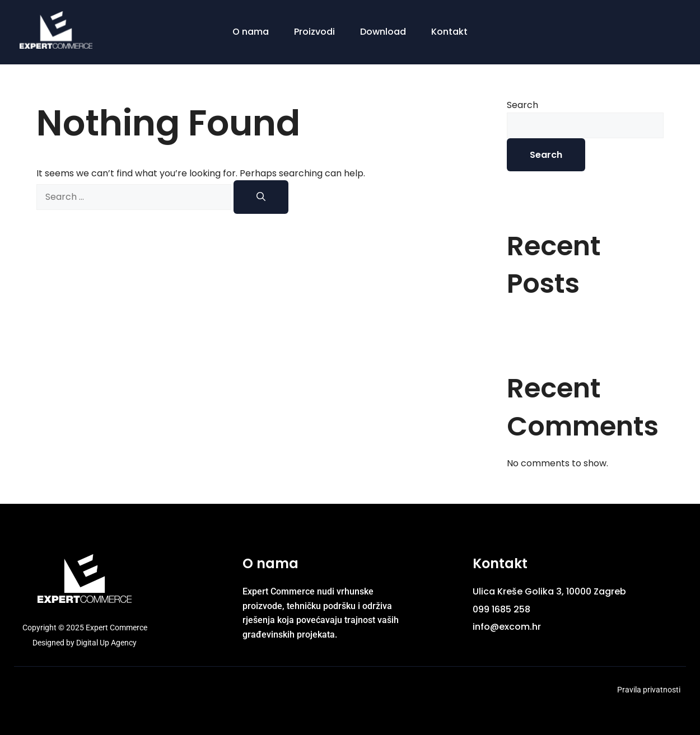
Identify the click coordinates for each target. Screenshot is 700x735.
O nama (251, 32)
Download (383, 32)
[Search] (261, 197)
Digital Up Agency (106, 643)
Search (522, 105)
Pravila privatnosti (649, 690)
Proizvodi (314, 32)
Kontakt (449, 32)
